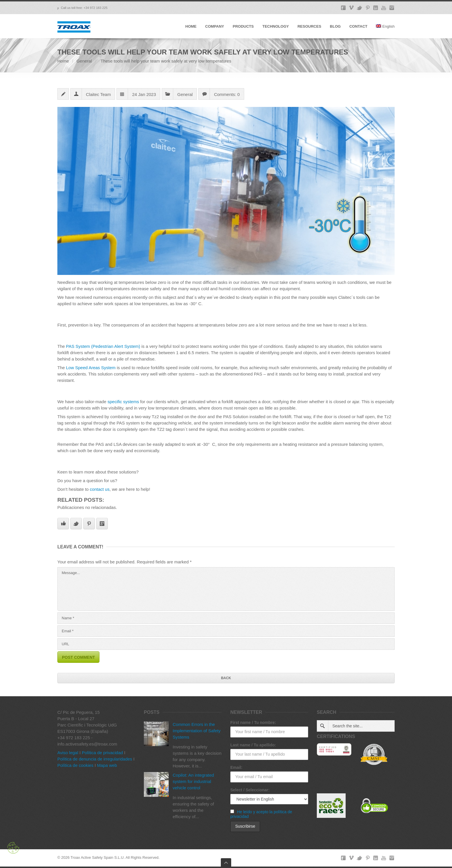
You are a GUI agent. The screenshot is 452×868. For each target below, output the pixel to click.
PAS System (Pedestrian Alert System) (103, 346)
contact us (100, 489)
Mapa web (107, 765)
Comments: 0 (227, 94)
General (84, 61)
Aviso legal (68, 753)
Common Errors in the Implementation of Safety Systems (197, 731)
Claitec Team (98, 94)
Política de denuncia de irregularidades (95, 759)
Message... (226, 589)
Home (63, 61)
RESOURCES (309, 26)
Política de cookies (75, 765)
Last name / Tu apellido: (253, 745)
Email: (236, 767)
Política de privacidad (102, 753)
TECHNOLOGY (276, 26)
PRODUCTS (243, 26)
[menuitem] (385, 31)
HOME (191, 26)
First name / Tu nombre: (253, 722)
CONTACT (358, 26)
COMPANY (215, 26)
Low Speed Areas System (91, 368)
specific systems (123, 402)
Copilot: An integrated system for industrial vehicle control (193, 781)
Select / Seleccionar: (250, 790)
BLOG (335, 26)
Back (226, 678)
